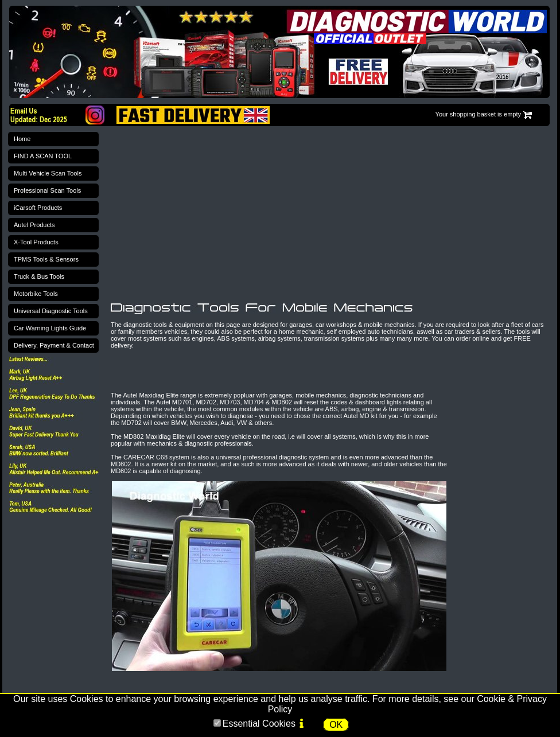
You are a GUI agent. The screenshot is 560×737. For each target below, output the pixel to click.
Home (22, 139)
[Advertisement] (246, 215)
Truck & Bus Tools (39, 276)
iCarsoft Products (38, 208)
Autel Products (34, 225)
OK (336, 725)
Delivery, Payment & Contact (54, 345)
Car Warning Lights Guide (50, 328)
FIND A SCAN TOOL (43, 156)
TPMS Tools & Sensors (46, 259)
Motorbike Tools (36, 294)
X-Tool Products (36, 242)
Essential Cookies (259, 724)
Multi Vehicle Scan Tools (48, 173)
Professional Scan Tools (47, 190)
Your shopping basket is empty (478, 114)
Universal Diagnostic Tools (51, 311)
